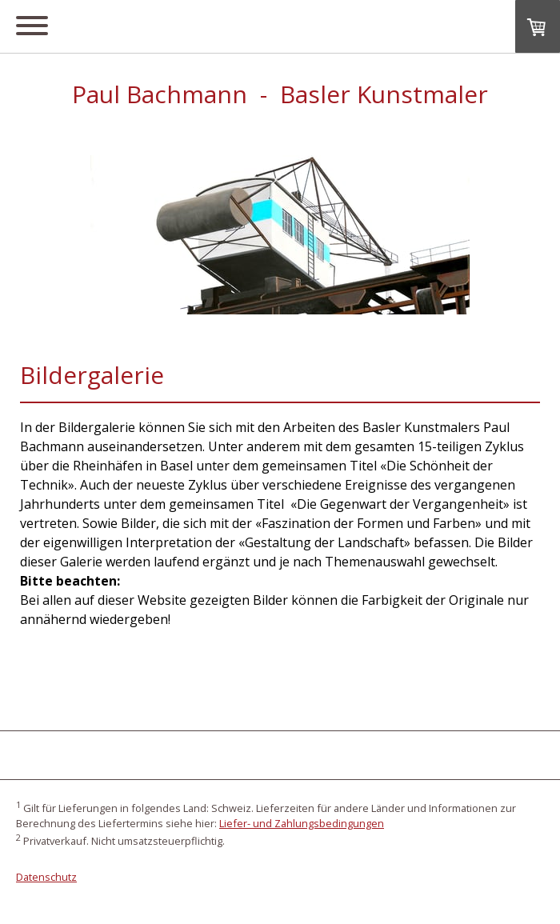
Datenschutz (46, 877)
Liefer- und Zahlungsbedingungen (302, 823)
